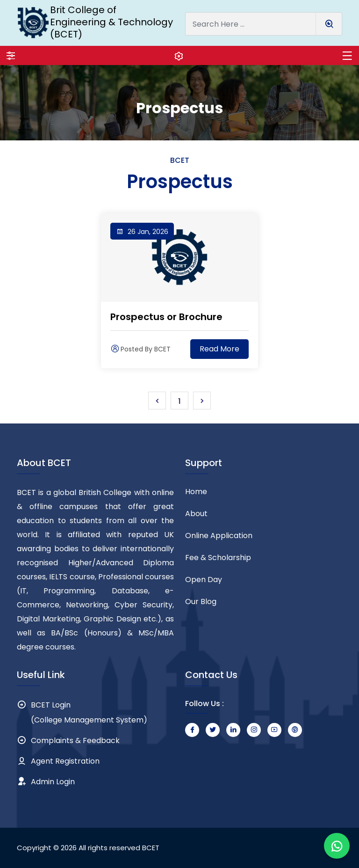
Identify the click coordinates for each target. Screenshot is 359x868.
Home (196, 492)
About (196, 514)
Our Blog (201, 602)
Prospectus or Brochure (166, 317)
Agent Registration (65, 761)
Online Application (219, 536)
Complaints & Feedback (75, 740)
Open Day (204, 580)
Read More (219, 349)
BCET (151, 848)
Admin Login (53, 782)
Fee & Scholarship (218, 558)
